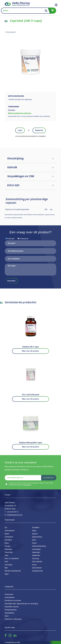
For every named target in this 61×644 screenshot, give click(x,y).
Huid (6, 562)
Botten (7, 534)
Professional (24, 239)
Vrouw (34, 565)
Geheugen (8, 549)
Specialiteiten (9, 613)
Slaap (34, 531)
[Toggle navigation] (56, 5)
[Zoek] (46, 11)
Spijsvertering (37, 537)
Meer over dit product (31, 351)
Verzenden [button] (11, 281)
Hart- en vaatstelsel (12, 559)
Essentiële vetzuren (12, 607)
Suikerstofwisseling (39, 546)
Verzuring (35, 559)
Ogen (7, 574)
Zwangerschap (37, 571)
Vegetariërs (36, 555)
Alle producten (10, 32)
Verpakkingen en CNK (21, 176)
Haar (6, 555)
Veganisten (36, 552)
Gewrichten (9, 552)
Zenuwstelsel (37, 568)
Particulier (11, 239)
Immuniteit (8, 565)
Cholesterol (9, 537)
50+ (6, 528)
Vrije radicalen (37, 562)
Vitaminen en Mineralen (13, 619)
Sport (34, 540)
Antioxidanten (10, 531)
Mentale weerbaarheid (13, 571)
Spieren (35, 534)
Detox (7, 543)
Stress (34, 543)
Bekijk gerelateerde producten (20, 113)
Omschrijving (15, 159)
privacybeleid (27, 485)
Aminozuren (9, 594)
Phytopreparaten (11, 610)
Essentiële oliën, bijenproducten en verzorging (21, 604)
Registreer (39, 130)
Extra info (13, 185)
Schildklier (36, 528)
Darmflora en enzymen (13, 600)
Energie (7, 546)
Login (20, 130)
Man (6, 568)
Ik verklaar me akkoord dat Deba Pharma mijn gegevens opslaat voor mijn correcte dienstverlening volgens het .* (31, 484)
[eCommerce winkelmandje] (52, 11)
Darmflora (8, 540)
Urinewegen (36, 549)
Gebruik (12, 167)
